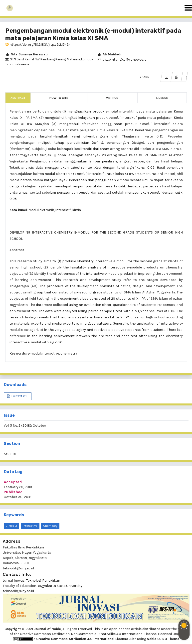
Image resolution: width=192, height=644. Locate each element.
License (162, 98)
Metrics (112, 98)
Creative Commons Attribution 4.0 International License (83, 639)
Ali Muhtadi (109, 54)
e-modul (11, 526)
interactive (30, 526)
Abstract (18, 98)
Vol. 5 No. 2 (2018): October (25, 426)
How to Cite (59, 98)
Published (13, 492)
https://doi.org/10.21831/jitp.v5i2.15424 (38, 45)
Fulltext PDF (19, 396)
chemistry (50, 526)
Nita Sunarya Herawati (26, 54)
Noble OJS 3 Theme (163, 639)
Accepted (13, 482)
